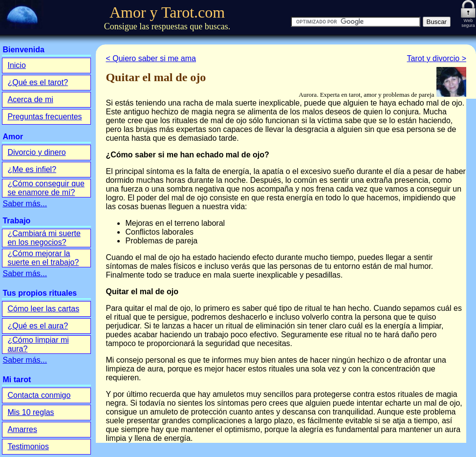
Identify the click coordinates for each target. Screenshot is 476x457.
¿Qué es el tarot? (38, 82)
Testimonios (28, 446)
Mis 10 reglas (31, 412)
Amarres (22, 429)
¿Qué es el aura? (38, 326)
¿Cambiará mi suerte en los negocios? (44, 238)
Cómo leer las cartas (43, 309)
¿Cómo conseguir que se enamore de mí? (46, 188)
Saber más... (25, 204)
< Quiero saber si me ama (151, 58)
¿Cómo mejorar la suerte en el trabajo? (43, 258)
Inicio (16, 65)
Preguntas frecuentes (44, 117)
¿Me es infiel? (32, 169)
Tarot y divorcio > (437, 58)
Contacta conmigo (39, 395)
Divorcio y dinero (36, 152)
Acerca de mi (30, 99)
